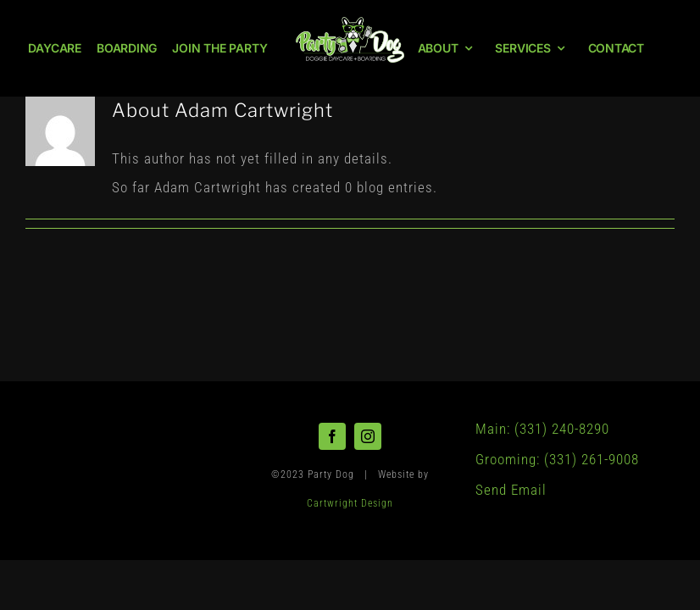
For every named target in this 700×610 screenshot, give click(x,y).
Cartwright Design (350, 503)
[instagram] (368, 436)
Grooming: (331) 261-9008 (557, 459)
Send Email (511, 490)
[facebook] (332, 436)
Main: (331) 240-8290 (542, 429)
